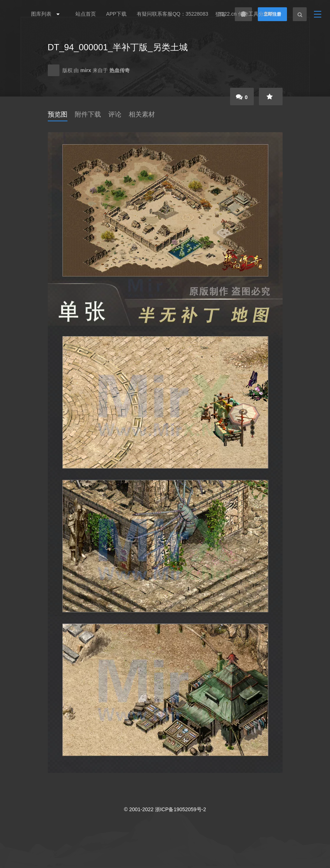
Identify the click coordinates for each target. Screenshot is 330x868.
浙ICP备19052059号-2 (180, 809)
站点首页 (86, 14)
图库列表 (43, 14)
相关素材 (142, 114)
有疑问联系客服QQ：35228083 (172, 14)
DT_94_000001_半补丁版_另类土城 (118, 47)
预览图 (58, 114)
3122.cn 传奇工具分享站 (246, 14)
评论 (115, 114)
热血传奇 (120, 70)
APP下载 (116, 14)
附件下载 (88, 114)
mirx (86, 70)
